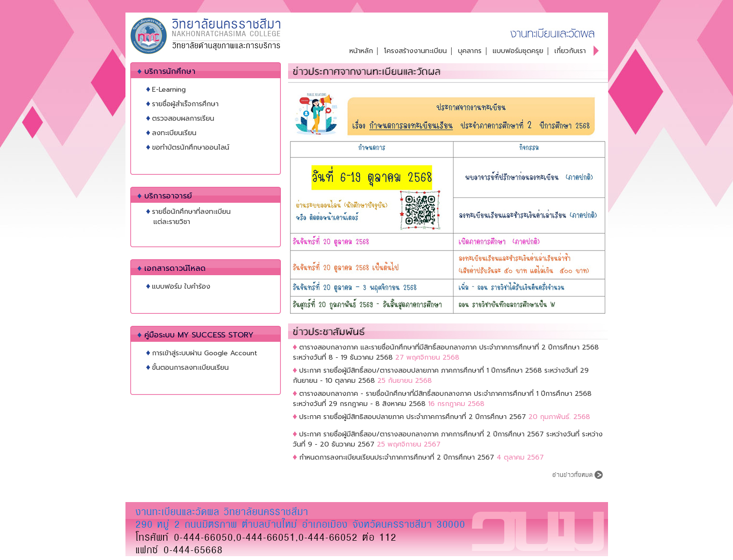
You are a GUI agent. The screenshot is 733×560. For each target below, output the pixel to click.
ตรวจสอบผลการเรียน (183, 119)
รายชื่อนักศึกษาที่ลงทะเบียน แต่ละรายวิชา (188, 217)
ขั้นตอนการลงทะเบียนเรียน (190, 368)
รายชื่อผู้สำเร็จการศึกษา (185, 104)
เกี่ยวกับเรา (570, 51)
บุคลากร (470, 51)
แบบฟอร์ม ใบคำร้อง (181, 287)
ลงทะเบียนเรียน (174, 133)
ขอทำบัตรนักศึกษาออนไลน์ (191, 147)
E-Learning (169, 90)
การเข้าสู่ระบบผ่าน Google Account (205, 353)
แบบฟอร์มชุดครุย (518, 51)
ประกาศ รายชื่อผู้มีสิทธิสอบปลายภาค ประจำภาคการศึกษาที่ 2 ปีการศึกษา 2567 (413, 417)
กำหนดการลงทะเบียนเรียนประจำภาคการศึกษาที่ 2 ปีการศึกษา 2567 (397, 457)
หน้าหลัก (361, 51)
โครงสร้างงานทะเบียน (415, 51)
